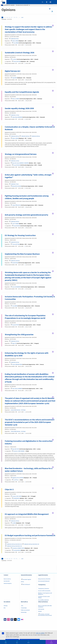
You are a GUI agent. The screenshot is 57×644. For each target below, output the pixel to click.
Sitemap (6, 609)
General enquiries (8, 587)
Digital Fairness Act (13, 71)
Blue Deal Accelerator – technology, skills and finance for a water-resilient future (29, 470)
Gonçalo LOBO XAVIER (16, 497)
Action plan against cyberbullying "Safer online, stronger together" (28, 176)
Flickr (22, 623)
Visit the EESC (7, 584)
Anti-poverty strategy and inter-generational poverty (27, 215)
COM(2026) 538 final (14, 222)
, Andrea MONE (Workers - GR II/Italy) (18, 411)
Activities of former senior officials (44, 600)
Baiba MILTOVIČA (15, 450)
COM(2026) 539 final (14, 342)
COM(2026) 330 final (14, 522)
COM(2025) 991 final (14, 242)
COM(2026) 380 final (14, 136)
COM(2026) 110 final (14, 161)
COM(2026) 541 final (14, 363)
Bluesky (19, 623)
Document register (26, 583)
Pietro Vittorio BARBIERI (16, 389)
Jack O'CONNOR (15, 224)
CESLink (40, 615)
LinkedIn (5, 623)
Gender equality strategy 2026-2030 (19, 109)
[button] (50, 2)
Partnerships (24, 616)
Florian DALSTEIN (16, 61)
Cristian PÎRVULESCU (16, 205)
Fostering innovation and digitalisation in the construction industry (29, 443)
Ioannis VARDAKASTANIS (16, 365)
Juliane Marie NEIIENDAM (16, 117)
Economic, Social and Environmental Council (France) (45, 618)
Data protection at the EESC (44, 582)
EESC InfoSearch (26, 588)
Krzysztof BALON (16, 165)
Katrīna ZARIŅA (15, 41)
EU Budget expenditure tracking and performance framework (25, 537)
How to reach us (7, 582)
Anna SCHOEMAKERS (16, 287)
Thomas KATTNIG (15, 244)
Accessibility (47, 2)
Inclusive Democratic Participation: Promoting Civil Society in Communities (30, 298)
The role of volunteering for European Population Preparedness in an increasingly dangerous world (25, 317)
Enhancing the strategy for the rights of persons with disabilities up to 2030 (27, 355)
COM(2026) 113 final (14, 115)
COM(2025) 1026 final (14, 261)
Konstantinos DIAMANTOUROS (18, 551)
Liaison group (41, 612)
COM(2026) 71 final (14, 184)
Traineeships (24, 611)
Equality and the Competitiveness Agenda (22, 92)
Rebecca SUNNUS (15, 99)
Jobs (22, 609)
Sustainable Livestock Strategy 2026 (20, 53)
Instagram (8, 623)
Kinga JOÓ (14, 344)
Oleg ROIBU (14, 78)
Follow (53, 26)
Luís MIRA (13, 524)
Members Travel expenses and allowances (45, 597)
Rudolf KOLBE (14, 263)
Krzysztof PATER (15, 325)
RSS (53, 11)
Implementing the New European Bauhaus (22, 254)
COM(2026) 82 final (14, 39)
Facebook (12, 623)
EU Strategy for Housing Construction (20, 236)
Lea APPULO (15, 480)
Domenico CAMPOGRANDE (18, 452)
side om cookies (40, 633)
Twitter (15, 623)
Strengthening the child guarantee (19, 335)
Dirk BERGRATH (16, 499)
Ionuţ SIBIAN (15, 43)
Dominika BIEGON (16, 553)
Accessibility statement (43, 603)
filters (50, 9)
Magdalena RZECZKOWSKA (17, 478)
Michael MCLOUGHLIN (16, 186)
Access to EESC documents (44, 594)
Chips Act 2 (9, 490)
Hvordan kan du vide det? (23, 5)
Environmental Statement (44, 584)
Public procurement (25, 613)
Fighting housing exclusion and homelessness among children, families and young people (27, 197)
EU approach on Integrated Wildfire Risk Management (27, 515)
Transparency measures (44, 592)
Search (28, 643)
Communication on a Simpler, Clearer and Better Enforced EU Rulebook (30, 128)
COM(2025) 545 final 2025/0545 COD (13, 547)
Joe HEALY (14, 59)
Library (22, 585)
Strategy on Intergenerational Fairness (21, 154)
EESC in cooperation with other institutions (45, 610)
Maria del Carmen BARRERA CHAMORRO (20, 163)
